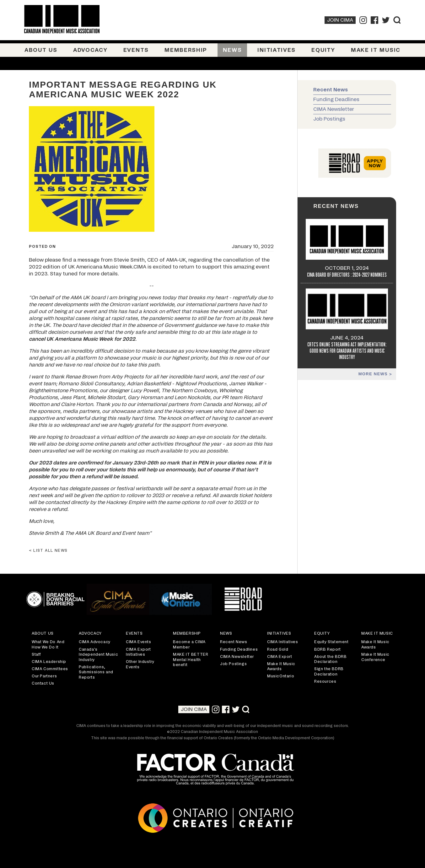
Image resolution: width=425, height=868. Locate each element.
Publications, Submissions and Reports (96, 672)
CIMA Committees (50, 669)
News (232, 50)
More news (374, 374)
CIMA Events (139, 642)
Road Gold (278, 649)
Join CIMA (340, 20)
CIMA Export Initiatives (138, 652)
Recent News (331, 90)
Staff (36, 654)
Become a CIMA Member (189, 645)
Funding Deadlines (336, 100)
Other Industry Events (140, 664)
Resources (325, 681)
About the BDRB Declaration (330, 659)
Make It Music (376, 50)
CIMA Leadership (49, 662)
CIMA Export (280, 657)
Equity (323, 50)
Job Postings (329, 119)
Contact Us (43, 683)
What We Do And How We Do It (48, 645)
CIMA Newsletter (334, 109)
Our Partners (44, 676)
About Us (41, 50)
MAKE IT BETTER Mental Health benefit (191, 660)
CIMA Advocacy (95, 642)
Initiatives (277, 50)
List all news (51, 551)
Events (136, 50)
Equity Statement (331, 642)
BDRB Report (328, 649)
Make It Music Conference (375, 657)
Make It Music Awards (281, 667)
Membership (186, 50)
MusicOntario (281, 676)
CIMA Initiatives (283, 642)
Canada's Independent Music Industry (98, 655)
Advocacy (90, 50)
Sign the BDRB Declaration (329, 672)
